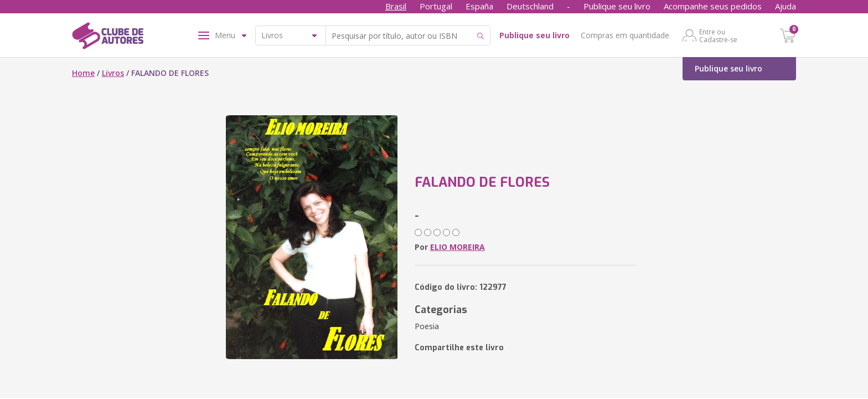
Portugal (436, 6)
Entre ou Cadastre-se (718, 35)
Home (83, 73)
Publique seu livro (617, 6)
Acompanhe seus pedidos (713, 6)
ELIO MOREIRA (458, 247)
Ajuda (786, 6)
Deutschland (530, 6)
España (479, 6)
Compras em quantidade (625, 35)
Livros (113, 73)
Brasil (396, 6)
